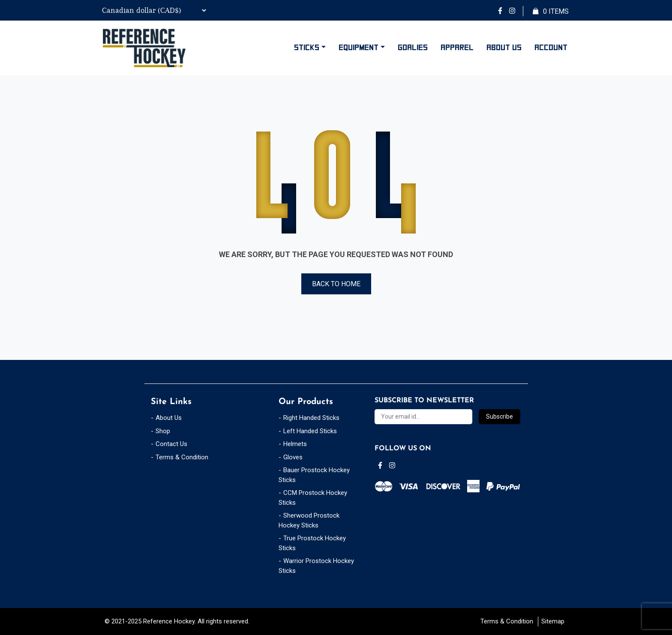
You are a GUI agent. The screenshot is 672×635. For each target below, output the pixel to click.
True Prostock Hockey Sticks (312, 543)
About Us (504, 48)
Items (551, 12)
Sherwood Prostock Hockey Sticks (309, 520)
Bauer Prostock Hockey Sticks (314, 475)
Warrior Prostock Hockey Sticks (316, 566)
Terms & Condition (182, 457)
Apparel (457, 48)
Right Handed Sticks (311, 418)
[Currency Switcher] (153, 10)
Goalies (413, 48)
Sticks (307, 48)
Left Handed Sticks (310, 431)
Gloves (293, 457)
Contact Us (171, 444)
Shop (163, 431)
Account (551, 48)
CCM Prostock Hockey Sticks (313, 498)
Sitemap (553, 621)
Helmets (295, 444)
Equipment (358, 48)
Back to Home (336, 284)
